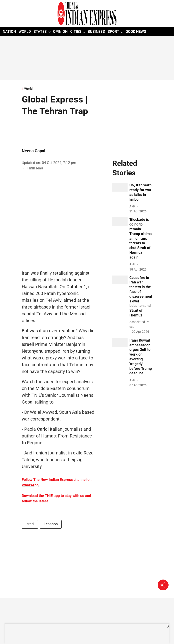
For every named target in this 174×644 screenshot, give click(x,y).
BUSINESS (96, 32)
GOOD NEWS (136, 32)
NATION (9, 32)
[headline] (141, 192)
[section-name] (59, 89)
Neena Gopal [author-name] (34, 151)
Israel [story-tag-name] (30, 524)
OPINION (60, 32)
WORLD (25, 32)
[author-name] (133, 206)
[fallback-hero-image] (120, 187)
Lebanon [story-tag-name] (51, 524)
